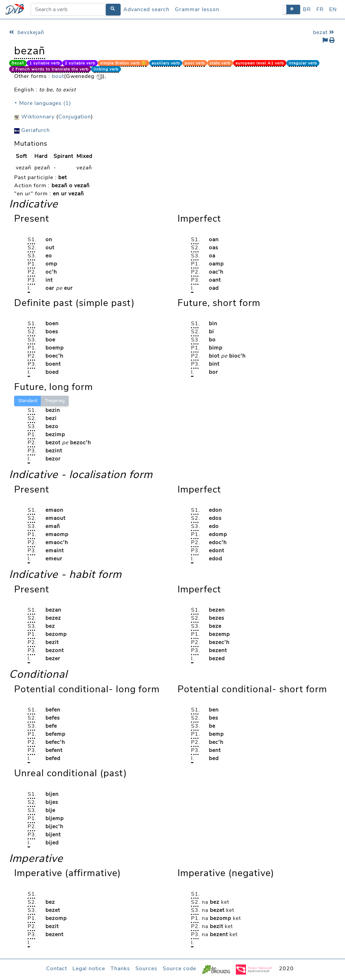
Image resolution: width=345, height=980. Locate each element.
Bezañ (18, 63)
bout (58, 76)
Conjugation (75, 117)
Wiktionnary (34, 117)
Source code (179, 969)
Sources (146, 969)
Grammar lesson (197, 9)
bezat (324, 32)
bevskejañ (27, 32)
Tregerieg (55, 401)
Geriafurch (32, 130)
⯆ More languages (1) (43, 103)
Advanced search (146, 9)
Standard (28, 401)
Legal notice (89, 969)
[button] (291, 9)
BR (307, 9)
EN (333, 9)
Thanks (120, 969)
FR (320, 9)
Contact (57, 969)
